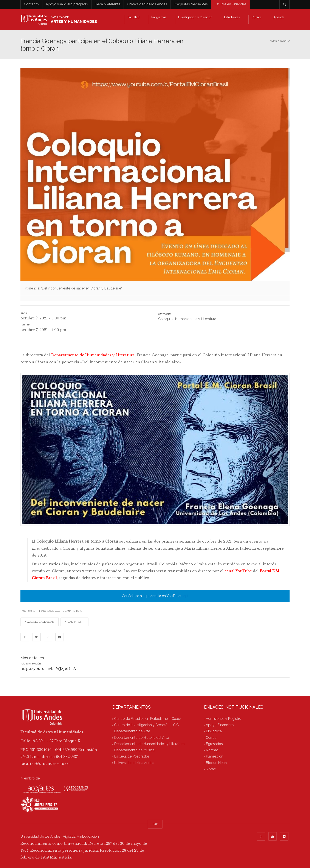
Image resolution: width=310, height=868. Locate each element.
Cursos (257, 17)
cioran (32, 611)
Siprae (211, 769)
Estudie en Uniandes (230, 4)
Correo (211, 738)
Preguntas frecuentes (191, 4)
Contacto (31, 4)
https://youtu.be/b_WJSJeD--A (48, 669)
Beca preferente (108, 4)
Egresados (214, 744)
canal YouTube (238, 571)
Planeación (215, 757)
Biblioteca (214, 731)
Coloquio (165, 319)
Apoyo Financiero (220, 725)
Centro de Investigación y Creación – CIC (146, 725)
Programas (159, 17)
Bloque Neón (216, 763)
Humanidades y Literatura (196, 319)
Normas (212, 750)
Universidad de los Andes (147, 4)
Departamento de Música (134, 750)
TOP (155, 824)
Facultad (134, 17)
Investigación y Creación (195, 17)
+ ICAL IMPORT (74, 622)
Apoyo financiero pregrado (67, 4)
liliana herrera (72, 611)
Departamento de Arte (132, 731)
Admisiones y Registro (224, 719)
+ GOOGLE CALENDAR (40, 622)
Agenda (279, 17)
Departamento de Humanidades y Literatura (93, 355)
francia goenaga (50, 611)
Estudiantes (232, 17)
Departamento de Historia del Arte (141, 738)
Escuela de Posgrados (132, 757)
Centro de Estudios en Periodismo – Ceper (148, 719)
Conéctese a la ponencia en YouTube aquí (155, 596)
